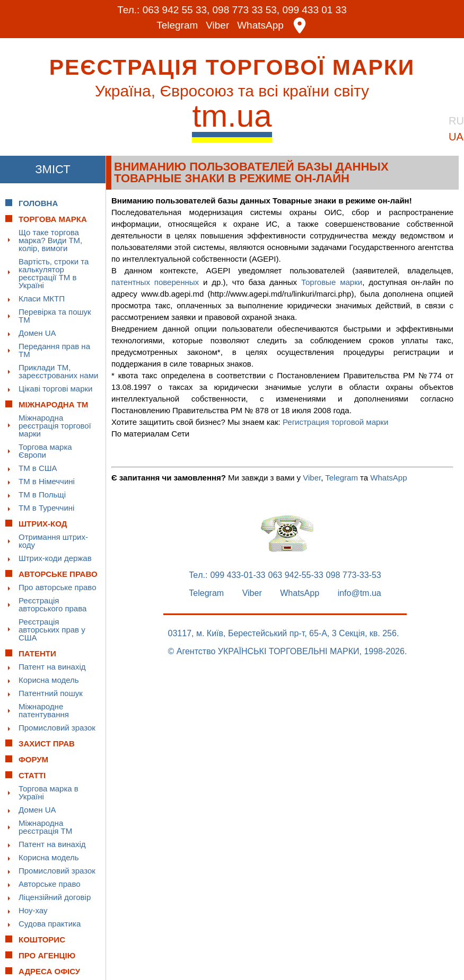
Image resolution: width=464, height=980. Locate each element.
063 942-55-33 (296, 575)
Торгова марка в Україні (49, 792)
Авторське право (50, 883)
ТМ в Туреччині (46, 507)
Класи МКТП (42, 298)
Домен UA (37, 332)
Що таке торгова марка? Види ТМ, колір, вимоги (50, 240)
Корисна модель (49, 679)
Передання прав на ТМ (54, 350)
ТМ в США (38, 467)
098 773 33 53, (246, 10)
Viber (217, 25)
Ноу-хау (33, 910)
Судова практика (50, 923)
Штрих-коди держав (55, 558)
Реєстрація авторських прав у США (52, 629)
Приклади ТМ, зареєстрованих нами (58, 371)
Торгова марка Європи (45, 450)
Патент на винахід (52, 666)
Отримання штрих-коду (53, 540)
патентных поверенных (155, 282)
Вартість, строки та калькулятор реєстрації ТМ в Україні (54, 273)
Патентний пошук (51, 693)
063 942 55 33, (176, 10)
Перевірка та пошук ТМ (55, 315)
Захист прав (47, 743)
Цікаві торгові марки (55, 388)
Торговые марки (332, 282)
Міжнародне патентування (44, 710)
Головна (38, 203)
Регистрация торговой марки (335, 421)
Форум (33, 759)
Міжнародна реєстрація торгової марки (55, 425)
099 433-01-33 (238, 575)
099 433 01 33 (315, 10)
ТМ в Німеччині (47, 481)
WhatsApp (260, 25)
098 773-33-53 (354, 575)
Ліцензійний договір (55, 897)
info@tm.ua (360, 593)
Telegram (177, 25)
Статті (32, 775)
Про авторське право (58, 587)
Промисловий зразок (57, 727)
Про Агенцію (47, 955)
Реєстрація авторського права (52, 604)
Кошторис (42, 939)
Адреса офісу (49, 971)
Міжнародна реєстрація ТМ (45, 826)
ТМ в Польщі (42, 494)
